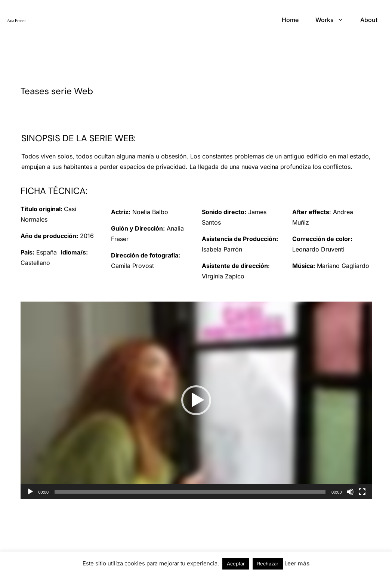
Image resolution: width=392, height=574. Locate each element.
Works (325, 20)
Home (290, 20)
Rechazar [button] (268, 564)
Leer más (297, 563)
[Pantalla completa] (362, 492)
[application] (196, 400)
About (369, 20)
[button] (196, 400)
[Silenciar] (350, 492)
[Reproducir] (30, 492)
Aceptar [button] (236, 564)
